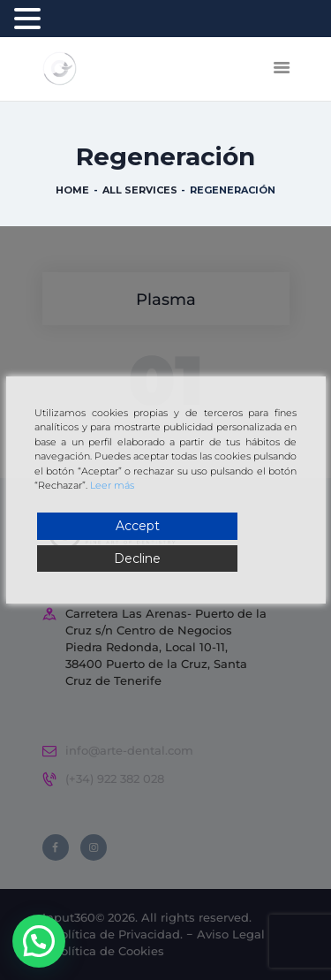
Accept (138, 526)
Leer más (112, 485)
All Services (140, 190)
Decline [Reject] (137, 558)
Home (72, 190)
